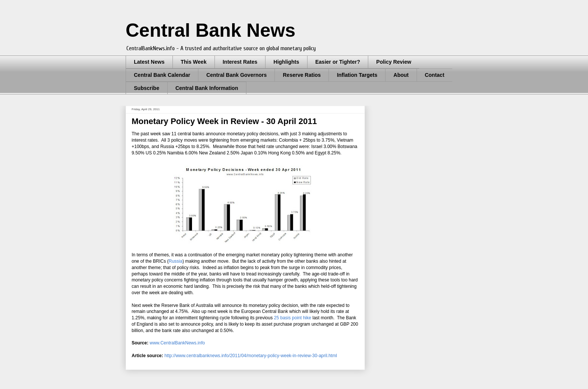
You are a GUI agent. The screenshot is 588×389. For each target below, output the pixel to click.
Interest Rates (240, 62)
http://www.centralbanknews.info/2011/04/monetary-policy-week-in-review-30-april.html (250, 356)
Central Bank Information (207, 88)
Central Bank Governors (236, 75)
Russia (176, 261)
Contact (435, 75)
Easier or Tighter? (338, 62)
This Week (194, 62)
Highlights (286, 62)
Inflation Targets (357, 75)
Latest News (149, 62)
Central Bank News (211, 30)
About (401, 75)
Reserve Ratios (302, 75)
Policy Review (394, 62)
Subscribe (147, 88)
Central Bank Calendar (162, 75)
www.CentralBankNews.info (177, 343)
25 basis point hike (293, 318)
